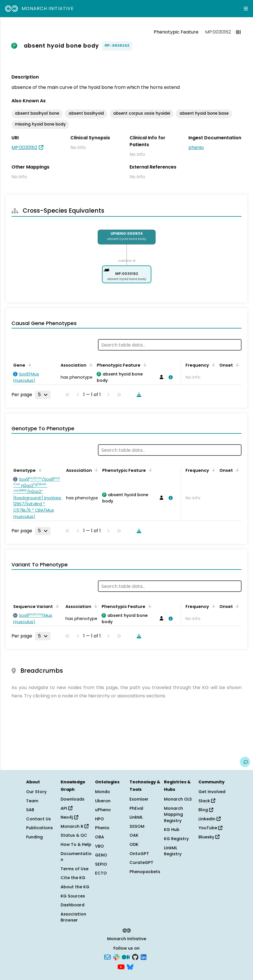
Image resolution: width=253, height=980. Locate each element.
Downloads (73, 799)
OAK (134, 835)
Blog (206, 810)
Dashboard (73, 905)
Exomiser (139, 799)
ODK (134, 844)
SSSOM (137, 826)
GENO (101, 855)
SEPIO (101, 864)
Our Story (36, 792)
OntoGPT (139, 854)
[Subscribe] (107, 957)
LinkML (136, 817)
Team (32, 801)
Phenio (102, 828)
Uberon (103, 801)
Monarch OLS (178, 799)
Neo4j (69, 817)
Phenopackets (145, 872)
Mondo (103, 792)
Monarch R (75, 826)
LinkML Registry (173, 851)
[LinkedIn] (144, 957)
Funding (34, 837)
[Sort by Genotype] (39, 470)
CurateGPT (141, 862)
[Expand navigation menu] (246, 9)
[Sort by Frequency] (213, 365)
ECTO (101, 873)
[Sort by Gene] (29, 365)
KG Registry (176, 839)
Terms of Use (75, 869)
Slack (207, 801)
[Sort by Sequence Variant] (56, 606)
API (66, 808)
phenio (196, 147)
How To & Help (76, 844)
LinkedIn (209, 819)
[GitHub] (135, 957)
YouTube (210, 828)
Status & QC (74, 835)
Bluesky (209, 837)
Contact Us (38, 819)
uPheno (103, 810)
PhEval (136, 808)
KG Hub (172, 830)
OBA (100, 837)
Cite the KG (73, 878)
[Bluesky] (130, 966)
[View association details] (170, 377)
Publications (39, 828)
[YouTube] (121, 966)
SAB (30, 810)
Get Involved (212, 792)
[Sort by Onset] (236, 365)
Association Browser (73, 917)
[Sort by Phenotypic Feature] (144, 365)
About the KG (75, 887)
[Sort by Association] (90, 365)
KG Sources (73, 896)
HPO (100, 819)
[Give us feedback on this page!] (245, 762)
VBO (100, 846)
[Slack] (116, 957)
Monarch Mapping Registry (173, 814)
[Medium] (126, 957)
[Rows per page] (43, 395)
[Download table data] (138, 395)
